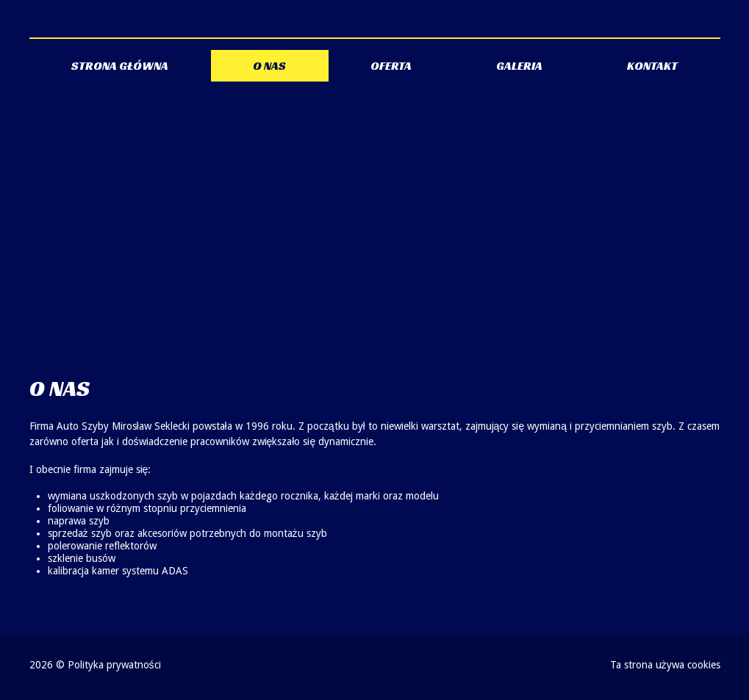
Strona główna (120, 66)
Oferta (391, 66)
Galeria (519, 66)
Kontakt (652, 66)
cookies (704, 665)
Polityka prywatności (114, 665)
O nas (269, 66)
